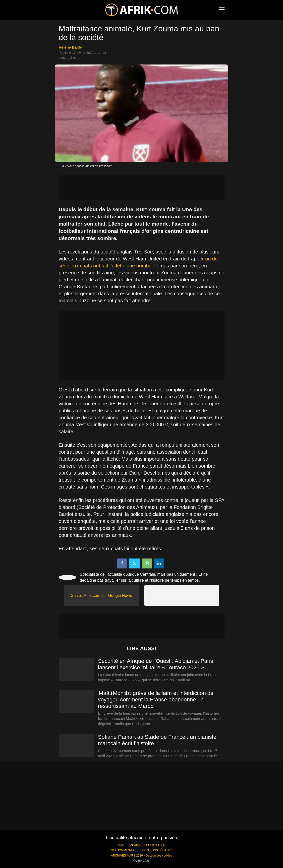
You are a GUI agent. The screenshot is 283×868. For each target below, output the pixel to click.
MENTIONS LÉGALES (157, 850)
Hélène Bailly (70, 47)
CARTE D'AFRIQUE (130, 845)
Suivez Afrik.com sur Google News (101, 595)
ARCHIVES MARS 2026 (127, 856)
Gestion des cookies (159, 856)
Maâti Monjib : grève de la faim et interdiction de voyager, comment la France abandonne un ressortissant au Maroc (156, 700)
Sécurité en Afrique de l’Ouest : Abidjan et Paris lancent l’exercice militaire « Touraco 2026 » (156, 664)
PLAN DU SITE (156, 845)
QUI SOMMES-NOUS (125, 850)
